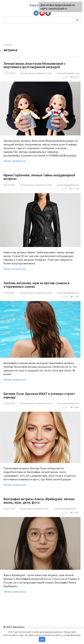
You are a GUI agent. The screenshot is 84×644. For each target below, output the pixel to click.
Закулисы (37, 5)
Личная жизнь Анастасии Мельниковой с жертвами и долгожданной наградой (34, 65)
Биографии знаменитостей (34, 509)
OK (42, 639)
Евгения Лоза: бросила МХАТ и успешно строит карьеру (39, 396)
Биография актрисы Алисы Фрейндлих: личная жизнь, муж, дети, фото (39, 501)
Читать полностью (15, 161)
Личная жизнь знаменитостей (36, 73)
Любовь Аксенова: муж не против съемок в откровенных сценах (36, 285)
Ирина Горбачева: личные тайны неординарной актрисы (39, 177)
